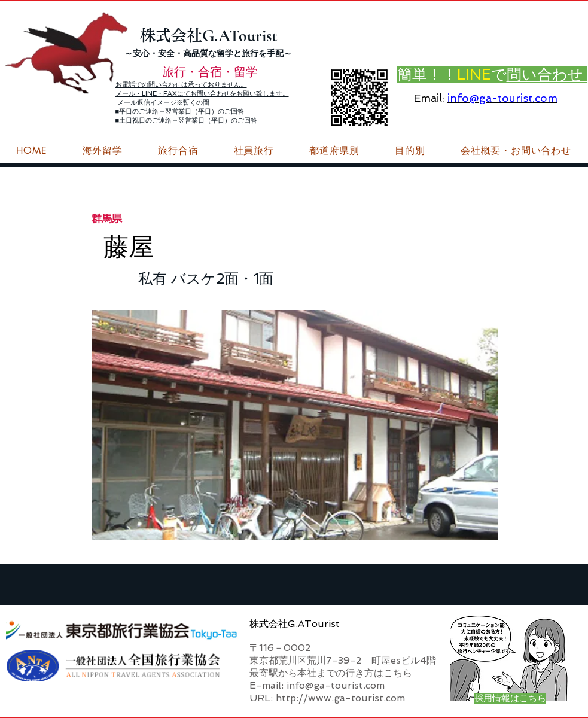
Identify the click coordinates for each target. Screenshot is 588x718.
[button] (516, 151)
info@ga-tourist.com (502, 98)
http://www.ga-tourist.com (340, 698)
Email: (429, 98)
